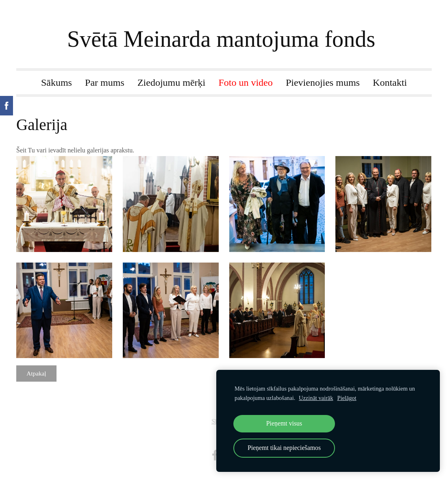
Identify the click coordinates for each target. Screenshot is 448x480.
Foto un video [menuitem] (245, 83)
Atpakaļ (36, 373)
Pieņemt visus (284, 423)
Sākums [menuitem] (57, 83)
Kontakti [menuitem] (390, 83)
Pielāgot (347, 398)
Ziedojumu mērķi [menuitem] (171, 83)
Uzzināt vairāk (316, 398)
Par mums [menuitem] (105, 83)
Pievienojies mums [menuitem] (323, 83)
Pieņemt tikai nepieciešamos (284, 448)
